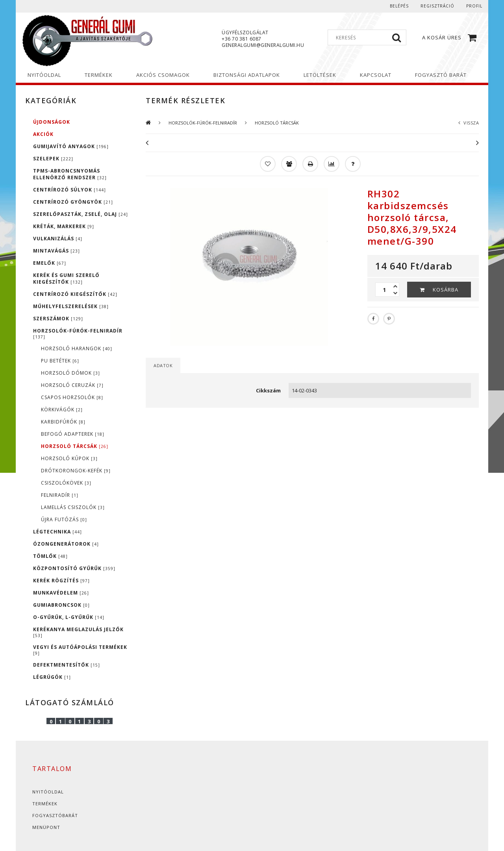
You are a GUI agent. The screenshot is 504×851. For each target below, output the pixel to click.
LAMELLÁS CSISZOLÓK (73, 507)
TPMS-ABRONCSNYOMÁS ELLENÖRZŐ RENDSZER (70, 174)
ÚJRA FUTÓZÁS (64, 519)
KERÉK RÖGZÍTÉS (61, 581)
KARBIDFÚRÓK (63, 422)
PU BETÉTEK (60, 361)
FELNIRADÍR (60, 495)
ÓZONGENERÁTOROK (66, 544)
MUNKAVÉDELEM (61, 593)
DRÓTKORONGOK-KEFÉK (76, 471)
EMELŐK (50, 263)
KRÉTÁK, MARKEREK (64, 226)
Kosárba (446, 290)
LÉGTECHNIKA (57, 532)
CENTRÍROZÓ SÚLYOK (69, 190)
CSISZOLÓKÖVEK (66, 483)
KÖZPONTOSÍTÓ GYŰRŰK (74, 568)
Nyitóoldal (48, 792)
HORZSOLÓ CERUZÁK (72, 385)
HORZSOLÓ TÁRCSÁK (75, 446)
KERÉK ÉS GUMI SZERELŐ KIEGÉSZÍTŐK (66, 279)
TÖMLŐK (50, 556)
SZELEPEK (53, 159)
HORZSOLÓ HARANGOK (77, 348)
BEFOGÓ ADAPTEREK (73, 434)
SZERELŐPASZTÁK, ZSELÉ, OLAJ (81, 214)
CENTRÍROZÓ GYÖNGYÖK (73, 202)
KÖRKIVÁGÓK (62, 410)
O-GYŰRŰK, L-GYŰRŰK (69, 617)
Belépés (399, 6)
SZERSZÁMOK (58, 319)
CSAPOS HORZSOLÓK (72, 397)
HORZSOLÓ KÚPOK (69, 458)
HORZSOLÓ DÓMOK (70, 373)
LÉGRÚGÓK (52, 677)
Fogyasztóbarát (55, 815)
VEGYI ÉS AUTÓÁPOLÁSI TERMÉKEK (80, 650)
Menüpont (46, 827)
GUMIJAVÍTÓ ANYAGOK (71, 146)
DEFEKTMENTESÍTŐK (67, 665)
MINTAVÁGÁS (57, 251)
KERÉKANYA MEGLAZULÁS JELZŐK (78, 632)
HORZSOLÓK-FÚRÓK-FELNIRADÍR (78, 334)
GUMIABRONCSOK (61, 605)
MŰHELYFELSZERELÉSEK (71, 306)
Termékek (45, 804)
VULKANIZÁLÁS (58, 239)
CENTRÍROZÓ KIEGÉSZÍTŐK (75, 294)
